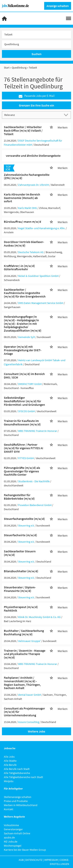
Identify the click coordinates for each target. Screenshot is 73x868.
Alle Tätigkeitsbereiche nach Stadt (23, 777)
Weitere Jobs (36, 731)
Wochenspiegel (13, 846)
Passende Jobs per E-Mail (37, 96)
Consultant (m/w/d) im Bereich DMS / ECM (24, 376)
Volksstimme (11, 825)
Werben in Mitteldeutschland (21, 805)
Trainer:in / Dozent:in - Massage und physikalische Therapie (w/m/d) (25, 654)
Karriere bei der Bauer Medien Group (25, 850)
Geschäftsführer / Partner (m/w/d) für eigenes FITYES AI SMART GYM (24, 448)
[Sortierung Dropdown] (67, 115)
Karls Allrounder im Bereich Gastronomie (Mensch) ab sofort (22, 198)
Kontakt (9, 809)
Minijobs (9, 781)
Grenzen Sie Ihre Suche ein (36, 105)
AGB (21, 860)
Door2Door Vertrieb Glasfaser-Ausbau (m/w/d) (24, 244)
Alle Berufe (10, 765)
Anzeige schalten (58, 6)
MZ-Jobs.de (11, 842)
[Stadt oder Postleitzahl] (36, 44)
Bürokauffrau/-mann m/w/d (22, 222)
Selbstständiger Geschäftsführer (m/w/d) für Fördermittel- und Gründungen (24, 401)
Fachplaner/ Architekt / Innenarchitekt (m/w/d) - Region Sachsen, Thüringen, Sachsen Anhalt (22, 683)
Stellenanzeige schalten (18, 797)
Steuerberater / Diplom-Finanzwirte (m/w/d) (20, 589)
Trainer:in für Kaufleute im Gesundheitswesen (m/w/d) (22, 423)
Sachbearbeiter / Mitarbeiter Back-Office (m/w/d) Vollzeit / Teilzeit (23, 130)
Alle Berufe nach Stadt (17, 769)
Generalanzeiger (13, 829)
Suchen (36, 54)
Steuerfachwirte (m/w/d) (20, 535)
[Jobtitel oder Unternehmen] (36, 34)
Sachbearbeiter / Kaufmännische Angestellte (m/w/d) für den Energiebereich (25, 293)
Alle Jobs (9, 757)
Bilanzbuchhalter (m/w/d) (21, 571)
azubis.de (9, 837)
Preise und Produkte (16, 801)
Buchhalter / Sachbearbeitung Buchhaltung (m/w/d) (24, 632)
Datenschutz (34, 860)
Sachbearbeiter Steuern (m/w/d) (20, 553)
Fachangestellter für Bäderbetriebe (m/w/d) (19, 497)
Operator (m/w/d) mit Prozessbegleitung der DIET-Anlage (23, 350)
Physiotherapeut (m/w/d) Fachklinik (21, 609)
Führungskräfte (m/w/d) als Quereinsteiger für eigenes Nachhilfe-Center (22, 471)
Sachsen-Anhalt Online (17, 833)
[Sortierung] (33, 115)
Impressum (51, 860)
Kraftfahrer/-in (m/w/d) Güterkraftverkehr (19, 268)
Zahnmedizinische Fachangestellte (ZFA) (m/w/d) (27, 176)
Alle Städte (10, 761)
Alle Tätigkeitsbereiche (17, 773)
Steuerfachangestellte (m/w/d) (24, 519)
